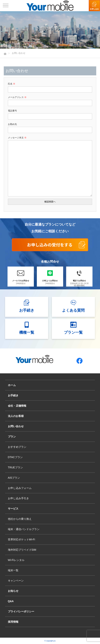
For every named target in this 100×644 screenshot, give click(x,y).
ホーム (12, 385)
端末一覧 (13, 570)
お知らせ (13, 591)
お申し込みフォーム (20, 488)
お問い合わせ (16, 426)
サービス (13, 509)
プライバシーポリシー (21, 611)
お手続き (13, 395)
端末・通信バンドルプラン (24, 529)
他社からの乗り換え (20, 519)
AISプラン (14, 478)
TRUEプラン (15, 467)
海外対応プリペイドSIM (22, 550)
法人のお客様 (16, 416)
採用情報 (13, 622)
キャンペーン (16, 581)
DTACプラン (15, 457)
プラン (12, 437)
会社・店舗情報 (17, 406)
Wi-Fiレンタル (16, 560)
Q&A (11, 601)
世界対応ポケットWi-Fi (22, 539)
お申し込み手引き (18, 498)
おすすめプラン (17, 447)
